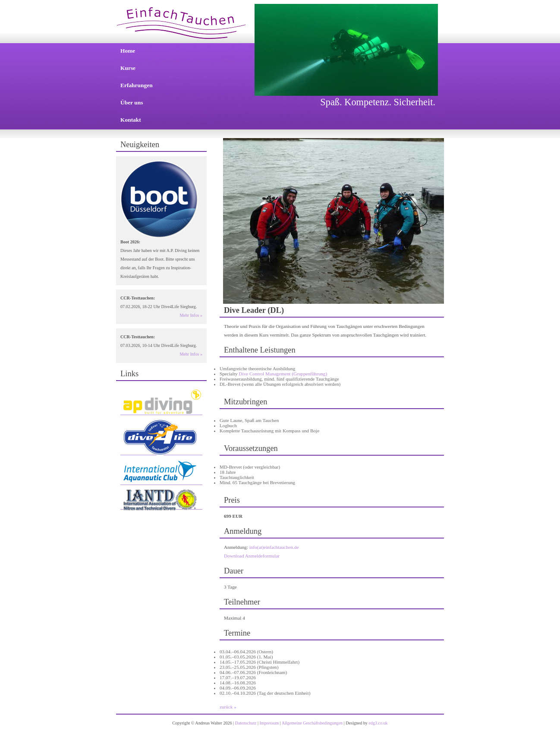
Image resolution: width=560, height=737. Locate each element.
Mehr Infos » (191, 315)
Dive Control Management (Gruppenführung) (283, 374)
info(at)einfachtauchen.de (274, 547)
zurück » (228, 707)
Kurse (128, 68)
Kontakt (131, 120)
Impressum (269, 723)
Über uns (132, 102)
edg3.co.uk (378, 723)
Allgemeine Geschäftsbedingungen (312, 723)
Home (128, 51)
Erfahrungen (137, 85)
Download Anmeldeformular (252, 556)
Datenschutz (246, 723)
